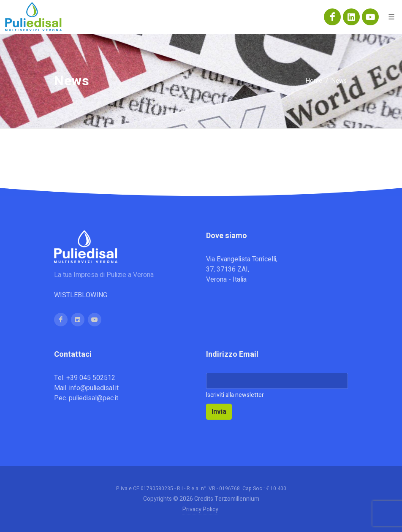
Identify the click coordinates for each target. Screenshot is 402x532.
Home (314, 81)
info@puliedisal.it (94, 388)
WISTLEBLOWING (81, 295)
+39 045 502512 (91, 378)
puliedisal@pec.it (94, 398)
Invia (219, 412)
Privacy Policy (200, 509)
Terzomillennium (237, 499)
